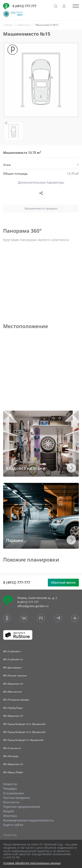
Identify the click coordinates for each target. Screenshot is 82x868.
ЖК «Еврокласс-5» (13, 716)
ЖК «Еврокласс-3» (13, 764)
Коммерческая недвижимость (28, 820)
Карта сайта (13, 825)
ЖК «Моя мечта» (12, 692)
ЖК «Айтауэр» (11, 756)
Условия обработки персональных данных (32, 863)
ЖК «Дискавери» (12, 668)
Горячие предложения (21, 807)
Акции (9, 811)
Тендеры (10, 789)
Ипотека (10, 816)
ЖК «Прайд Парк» (13, 708)
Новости (10, 784)
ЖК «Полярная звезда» (16, 700)
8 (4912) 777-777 (24, 6)
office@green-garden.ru (33, 606)
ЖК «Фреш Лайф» (13, 772)
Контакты (11, 802)
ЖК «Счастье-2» (12, 748)
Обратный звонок (63, 582)
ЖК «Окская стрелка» (15, 676)
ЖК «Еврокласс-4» (13, 684)
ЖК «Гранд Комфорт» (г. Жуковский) (23, 740)
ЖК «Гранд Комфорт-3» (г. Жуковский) (24, 724)
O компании (13, 793)
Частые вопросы (17, 798)
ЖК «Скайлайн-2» (13, 659)
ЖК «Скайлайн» (12, 651)
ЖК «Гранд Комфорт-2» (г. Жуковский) (24, 732)
